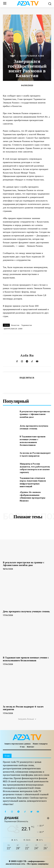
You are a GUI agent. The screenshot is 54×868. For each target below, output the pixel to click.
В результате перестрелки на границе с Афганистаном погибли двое (35, 414)
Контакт (31, 747)
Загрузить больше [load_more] (27, 719)
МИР (13, 56)
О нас (22, 747)
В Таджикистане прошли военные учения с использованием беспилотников (33, 441)
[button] (50, 4)
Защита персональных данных (17, 744)
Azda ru (27, 355)
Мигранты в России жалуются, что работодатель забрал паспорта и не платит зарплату (35, 468)
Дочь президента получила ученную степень (34, 427)
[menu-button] (5, 4)
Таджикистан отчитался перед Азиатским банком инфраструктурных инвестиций (33, 482)
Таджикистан (27, 325)
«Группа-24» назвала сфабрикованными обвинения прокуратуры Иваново (32, 496)
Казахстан (15, 325)
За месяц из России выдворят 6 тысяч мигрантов (35, 454)
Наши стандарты (40, 744)
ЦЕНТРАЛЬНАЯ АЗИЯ (32, 56)
